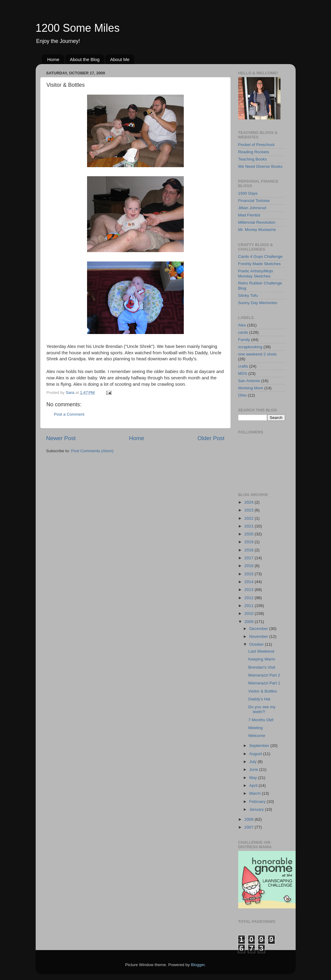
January (257, 809)
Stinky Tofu (248, 295)
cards (243, 332)
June (254, 769)
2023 (249, 510)
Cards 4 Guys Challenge (260, 256)
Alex (242, 325)
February (258, 802)
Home (53, 59)
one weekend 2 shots (258, 354)
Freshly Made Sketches (260, 264)
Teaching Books (253, 159)
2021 (249, 526)
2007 (249, 827)
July (254, 762)
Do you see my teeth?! (262, 709)
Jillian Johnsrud (252, 208)
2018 (249, 550)
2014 (249, 582)
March (256, 793)
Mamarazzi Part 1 (264, 683)
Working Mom (251, 388)
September (260, 746)
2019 (249, 542)
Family (244, 340)
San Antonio (249, 381)
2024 (249, 502)
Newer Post (61, 438)
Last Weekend (261, 651)
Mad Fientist (249, 215)
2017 (249, 558)
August (256, 754)
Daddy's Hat (259, 699)
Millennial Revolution (257, 222)
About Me (120, 59)
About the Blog (85, 59)
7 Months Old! (261, 720)
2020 (249, 534)
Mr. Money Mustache (257, 230)
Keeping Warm (262, 659)
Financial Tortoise (254, 201)
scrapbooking (250, 347)
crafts (243, 366)
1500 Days (248, 193)
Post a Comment (69, 414)
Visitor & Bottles (263, 691)
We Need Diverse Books (260, 166)
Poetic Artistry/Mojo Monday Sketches (256, 273)
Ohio (243, 395)
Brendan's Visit (262, 667)
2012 (249, 598)
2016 (249, 566)
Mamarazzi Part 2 (264, 675)
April (254, 785)
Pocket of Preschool (256, 145)
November (259, 636)
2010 (249, 613)
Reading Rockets (254, 152)
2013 (249, 590)
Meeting (255, 728)
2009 (249, 622)
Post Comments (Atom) (92, 451)
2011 (249, 606)
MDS (243, 373)
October (257, 644)
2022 (249, 518)
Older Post (211, 438)
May (254, 778)
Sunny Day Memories (258, 303)
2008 (249, 819)
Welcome (257, 736)
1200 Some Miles (78, 28)
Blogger (198, 965)
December (259, 629)
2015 (249, 574)
